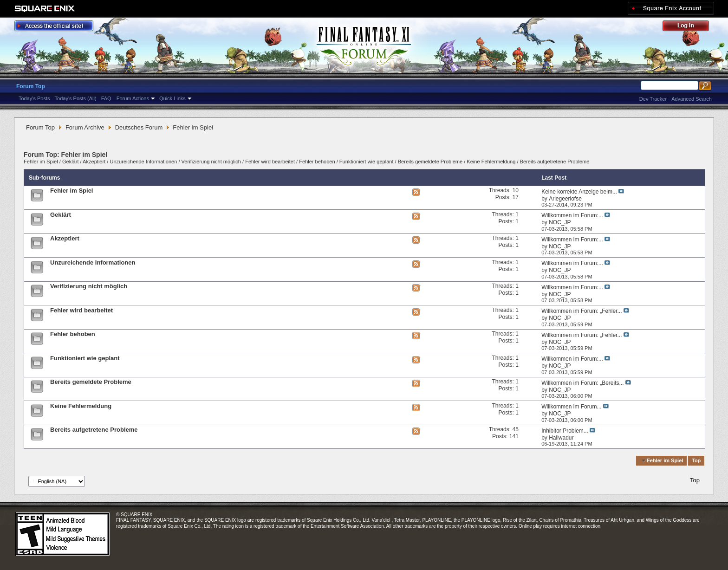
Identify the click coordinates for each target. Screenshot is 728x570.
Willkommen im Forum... (571, 407)
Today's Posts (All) (76, 98)
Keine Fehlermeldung (491, 162)
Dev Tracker (653, 99)
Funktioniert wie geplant (367, 162)
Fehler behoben (317, 162)
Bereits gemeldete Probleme (430, 162)
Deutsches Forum (139, 127)
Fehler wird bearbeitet (270, 162)
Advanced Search (692, 99)
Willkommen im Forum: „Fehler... (582, 311)
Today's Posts (34, 98)
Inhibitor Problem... (565, 431)
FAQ (106, 98)
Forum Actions (133, 98)
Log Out (690, 27)
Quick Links (172, 98)
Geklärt (71, 162)
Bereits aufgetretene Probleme (555, 162)
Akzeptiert (94, 162)
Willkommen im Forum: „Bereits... (582, 383)
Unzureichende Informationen (143, 162)
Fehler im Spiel (41, 162)
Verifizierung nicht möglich (211, 162)
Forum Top (31, 86)
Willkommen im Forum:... (572, 215)
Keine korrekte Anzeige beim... (579, 192)
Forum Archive (85, 127)
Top (696, 460)
